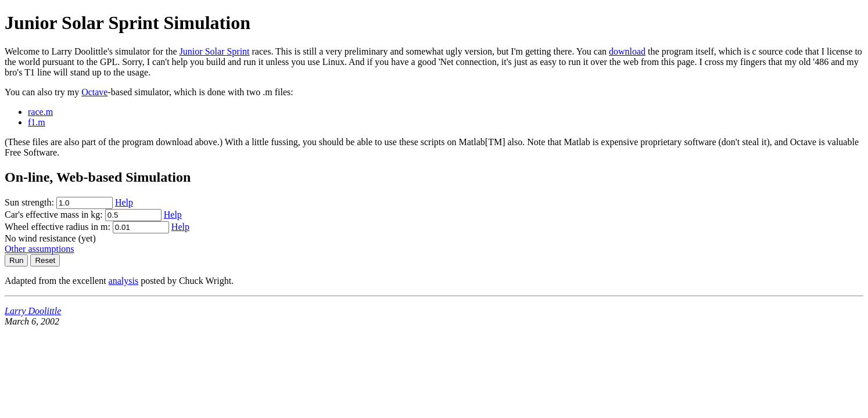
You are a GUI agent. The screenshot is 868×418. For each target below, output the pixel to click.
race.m (40, 112)
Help (124, 202)
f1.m (37, 122)
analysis (124, 281)
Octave (94, 92)
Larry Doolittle (33, 311)
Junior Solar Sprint (215, 51)
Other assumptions (40, 249)
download (627, 51)
